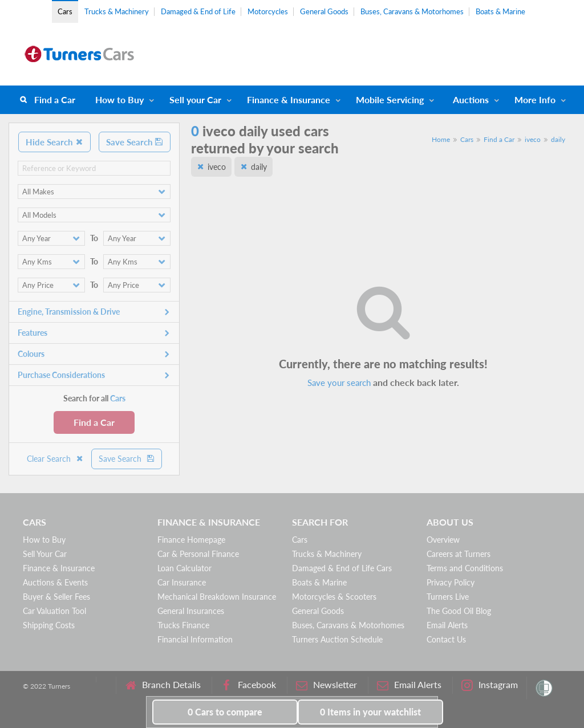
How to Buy (119, 99)
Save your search (339, 383)
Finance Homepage (191, 540)
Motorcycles (268, 11)
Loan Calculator (184, 568)
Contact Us (446, 639)
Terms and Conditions (465, 568)
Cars (65, 11)
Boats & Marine (500, 11)
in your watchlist (370, 712)
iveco (533, 139)
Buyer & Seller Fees (56, 597)
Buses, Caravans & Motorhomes (412, 11)
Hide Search (54, 142)
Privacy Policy (451, 582)
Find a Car (55, 99)
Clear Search (55, 459)
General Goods (324, 11)
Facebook (248, 685)
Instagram (490, 685)
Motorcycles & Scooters (334, 597)
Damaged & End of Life (198, 11)
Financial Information (195, 639)
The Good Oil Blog (459, 611)
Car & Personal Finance (198, 554)
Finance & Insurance (289, 99)
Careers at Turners (459, 554)
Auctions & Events (55, 582)
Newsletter (327, 685)
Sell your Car (195, 99)
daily (558, 139)
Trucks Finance (183, 625)
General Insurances (191, 611)
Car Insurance (182, 582)
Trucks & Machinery (117, 11)
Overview (443, 540)
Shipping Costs (49, 625)
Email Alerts (447, 625)
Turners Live (448, 597)
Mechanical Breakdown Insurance (217, 597)
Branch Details (163, 685)
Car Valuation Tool (54, 611)
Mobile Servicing (390, 99)
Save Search (135, 142)
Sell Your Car (45, 554)
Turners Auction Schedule (337, 639)
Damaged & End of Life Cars (342, 568)
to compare (225, 712)
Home (441, 139)
